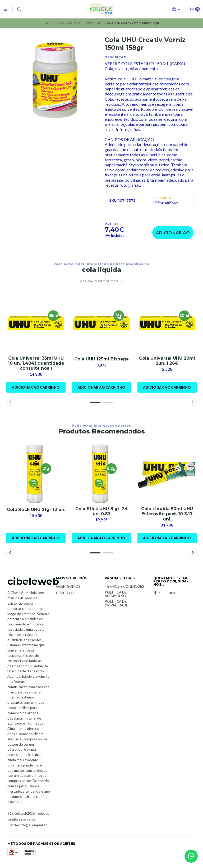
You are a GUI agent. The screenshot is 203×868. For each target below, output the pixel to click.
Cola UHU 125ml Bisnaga (101, 359)
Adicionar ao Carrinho (173, 235)
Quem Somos (68, 587)
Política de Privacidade (116, 603)
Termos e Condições (124, 587)
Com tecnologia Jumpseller (27, 825)
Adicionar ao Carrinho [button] (36, 387)
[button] (95, 402)
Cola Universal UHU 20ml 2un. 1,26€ (167, 361)
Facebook (164, 593)
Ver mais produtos (101, 281)
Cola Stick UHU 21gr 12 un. (36, 510)
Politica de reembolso (116, 594)
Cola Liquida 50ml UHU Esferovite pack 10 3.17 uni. (167, 514)
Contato (65, 593)
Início (47, 23)
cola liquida (94, 23)
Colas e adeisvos (68, 23)
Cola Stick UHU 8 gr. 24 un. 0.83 (101, 511)
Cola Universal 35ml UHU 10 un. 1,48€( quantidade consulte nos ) (36, 363)
